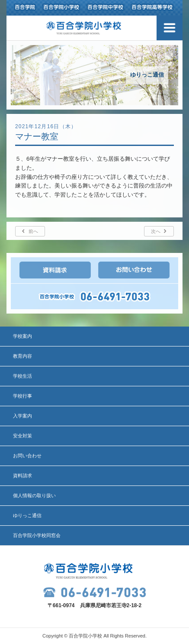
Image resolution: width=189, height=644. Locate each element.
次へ (156, 231)
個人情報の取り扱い (34, 495)
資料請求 (22, 476)
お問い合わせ (27, 456)
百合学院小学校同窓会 (37, 535)
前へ (33, 231)
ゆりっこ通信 (27, 515)
